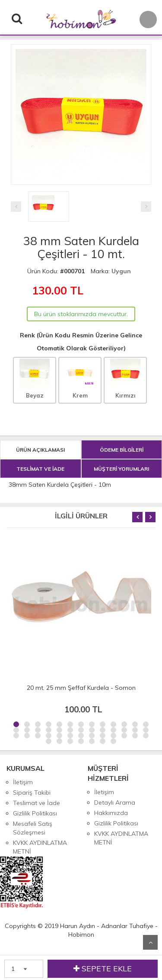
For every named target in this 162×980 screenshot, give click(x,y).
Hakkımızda (111, 813)
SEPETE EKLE (103, 969)
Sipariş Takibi (32, 792)
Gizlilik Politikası (35, 813)
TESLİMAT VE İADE (40, 469)
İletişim (23, 782)
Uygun (121, 271)
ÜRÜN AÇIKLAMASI (40, 450)
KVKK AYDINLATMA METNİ (40, 847)
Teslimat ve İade (37, 803)
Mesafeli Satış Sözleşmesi (33, 828)
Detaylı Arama (115, 802)
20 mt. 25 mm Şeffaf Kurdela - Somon (81, 688)
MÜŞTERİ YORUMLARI (121, 469)
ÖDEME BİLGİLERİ (122, 450)
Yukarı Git (150, 942)
